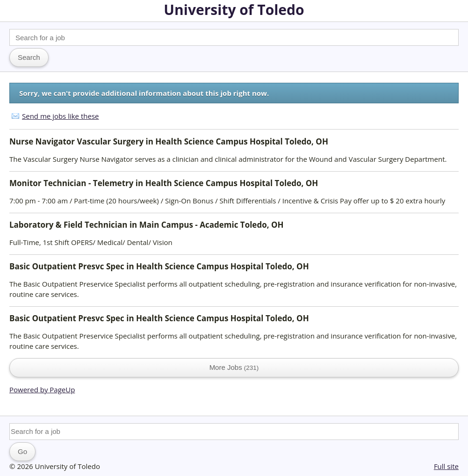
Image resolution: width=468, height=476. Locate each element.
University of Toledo (234, 10)
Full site (446, 466)
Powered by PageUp (42, 389)
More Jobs (234, 367)
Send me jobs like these (60, 116)
